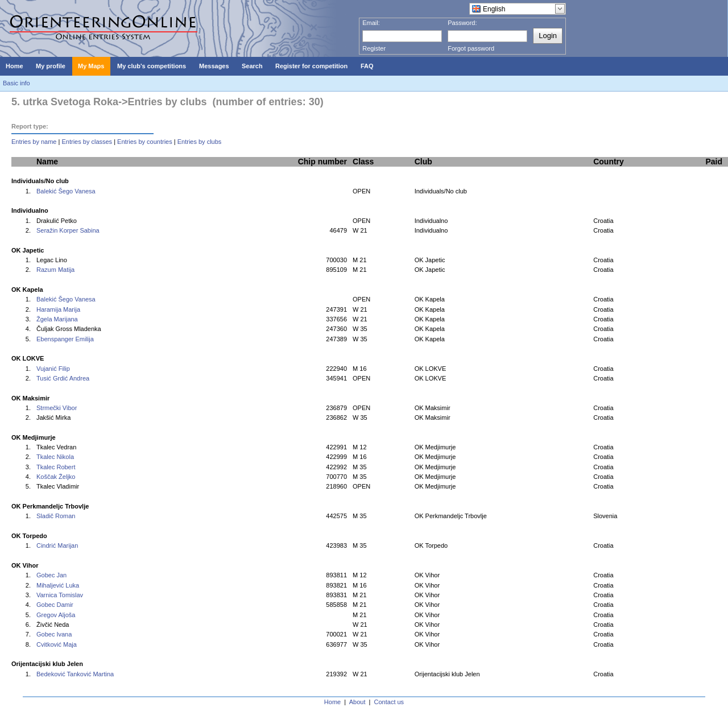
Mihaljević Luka (58, 585)
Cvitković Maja (57, 644)
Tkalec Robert (56, 467)
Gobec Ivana (54, 634)
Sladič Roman (56, 516)
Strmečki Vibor (57, 408)
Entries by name (34, 142)
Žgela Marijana (57, 319)
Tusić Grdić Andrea (63, 378)
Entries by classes (87, 142)
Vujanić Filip (53, 369)
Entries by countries (145, 142)
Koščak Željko (56, 477)
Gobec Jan (51, 575)
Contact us (389, 702)
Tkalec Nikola (55, 457)
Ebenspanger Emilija (65, 339)
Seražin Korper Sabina (68, 230)
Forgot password (471, 48)
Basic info (16, 83)
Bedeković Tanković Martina (75, 674)
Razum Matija (55, 270)
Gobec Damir (55, 605)
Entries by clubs (200, 142)
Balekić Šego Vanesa (66, 191)
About (357, 702)
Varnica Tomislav (60, 595)
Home (332, 702)
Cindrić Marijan (57, 545)
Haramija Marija (58, 309)
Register (374, 48)
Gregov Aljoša (56, 615)
